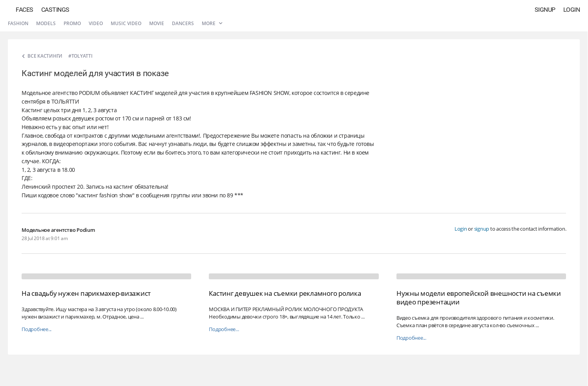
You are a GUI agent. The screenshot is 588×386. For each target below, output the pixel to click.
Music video (126, 23)
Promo (72, 23)
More (212, 23)
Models (46, 23)
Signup (545, 10)
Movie (157, 23)
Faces (25, 10)
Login (572, 10)
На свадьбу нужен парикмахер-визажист (86, 293)
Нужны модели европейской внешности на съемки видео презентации (479, 298)
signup (482, 229)
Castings (55, 10)
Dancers (183, 23)
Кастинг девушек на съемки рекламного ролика (285, 293)
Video (96, 23)
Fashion (18, 23)
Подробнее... (37, 329)
